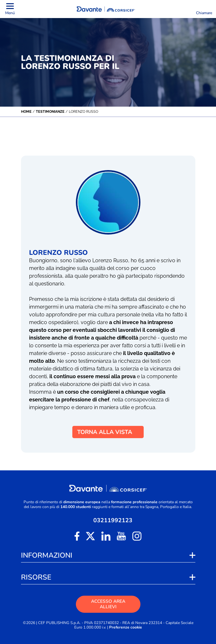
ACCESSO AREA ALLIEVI (108, 604)
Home (26, 112)
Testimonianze (50, 112)
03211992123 (113, 520)
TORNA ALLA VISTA (108, 432)
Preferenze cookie (126, 627)
